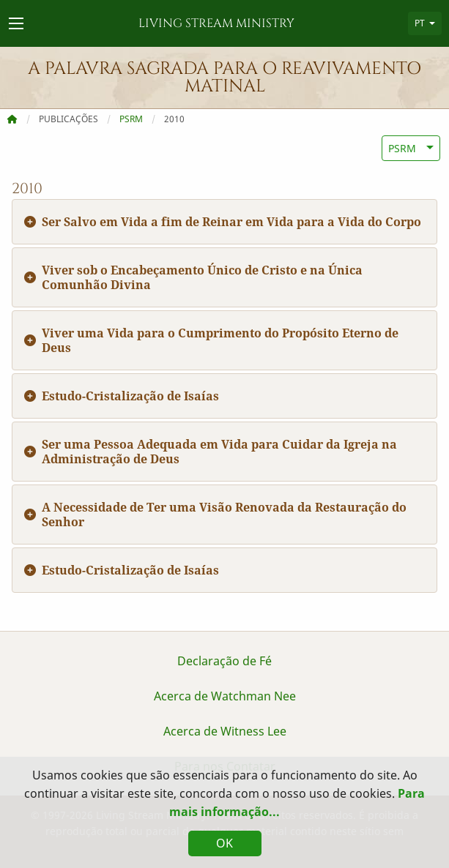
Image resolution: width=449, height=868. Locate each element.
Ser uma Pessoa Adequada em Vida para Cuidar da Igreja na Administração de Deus (219, 452)
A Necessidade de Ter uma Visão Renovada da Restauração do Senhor (224, 515)
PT (420, 23)
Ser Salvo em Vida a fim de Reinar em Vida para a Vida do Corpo (231, 222)
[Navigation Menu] (16, 23)
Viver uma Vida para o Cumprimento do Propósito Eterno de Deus (220, 340)
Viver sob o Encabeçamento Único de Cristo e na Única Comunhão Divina (202, 277)
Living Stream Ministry (216, 23)
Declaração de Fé (224, 661)
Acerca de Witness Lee (225, 731)
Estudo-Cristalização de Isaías (130, 396)
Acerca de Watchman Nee (225, 696)
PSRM (131, 119)
